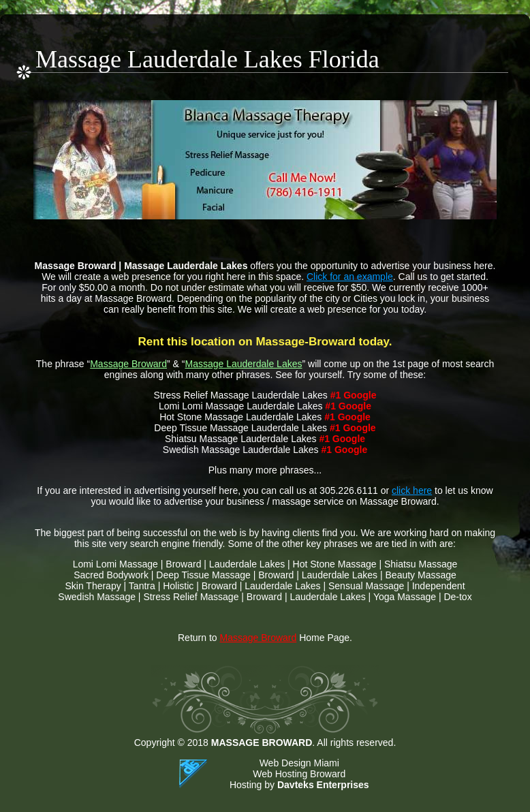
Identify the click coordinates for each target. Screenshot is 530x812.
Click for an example (350, 277)
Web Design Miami (299, 763)
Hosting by (299, 785)
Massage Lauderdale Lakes (243, 364)
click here (412, 490)
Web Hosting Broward (299, 774)
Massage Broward (128, 364)
